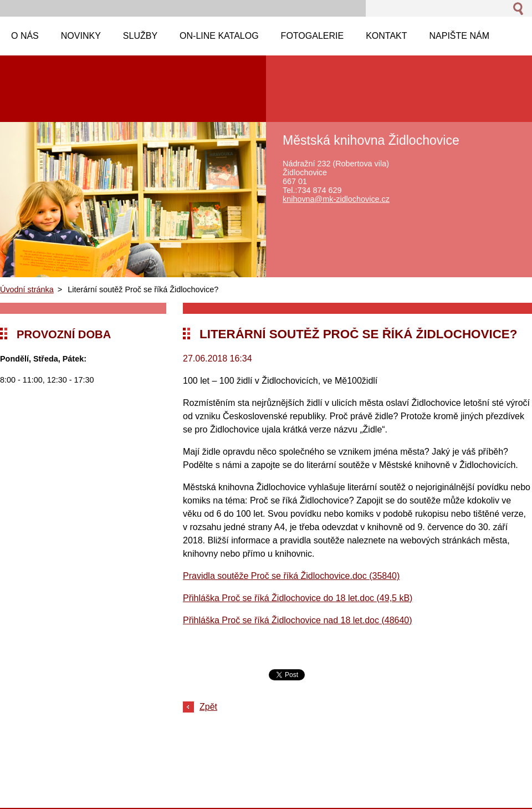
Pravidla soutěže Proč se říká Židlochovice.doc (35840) (291, 576)
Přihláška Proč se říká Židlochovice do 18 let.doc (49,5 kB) (298, 598)
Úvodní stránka (27, 289)
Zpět (208, 707)
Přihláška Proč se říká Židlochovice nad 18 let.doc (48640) (298, 620)
